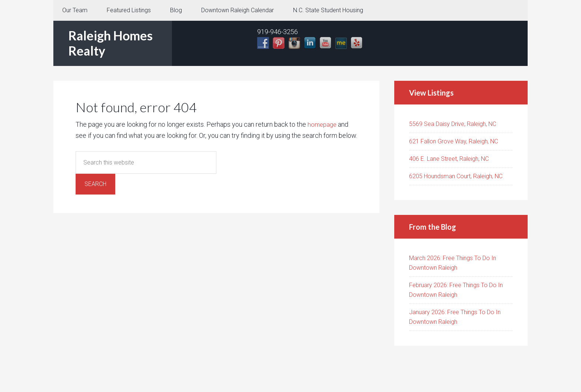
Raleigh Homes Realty (110, 43)
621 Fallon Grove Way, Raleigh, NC (454, 141)
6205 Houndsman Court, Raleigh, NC (456, 176)
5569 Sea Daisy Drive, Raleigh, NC (453, 124)
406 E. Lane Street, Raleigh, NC (449, 159)
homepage (323, 124)
